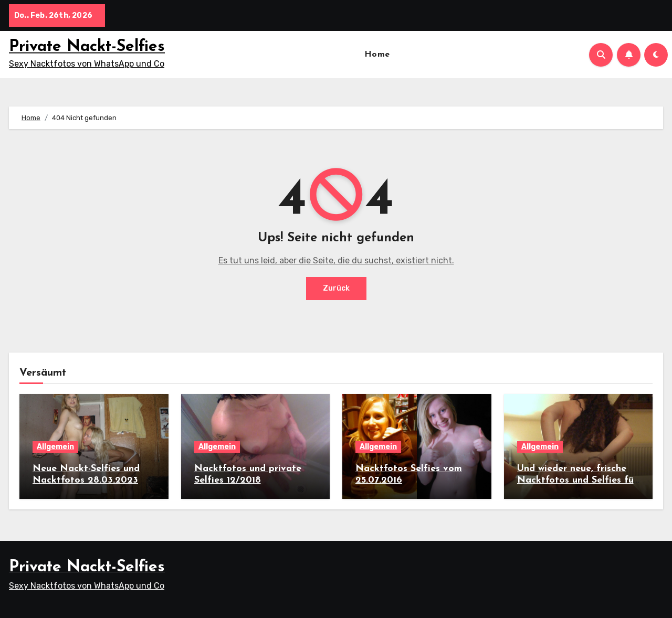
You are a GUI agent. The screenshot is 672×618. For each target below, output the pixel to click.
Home (377, 55)
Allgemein (55, 447)
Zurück (336, 288)
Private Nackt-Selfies (87, 47)
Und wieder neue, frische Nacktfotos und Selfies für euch (577, 480)
